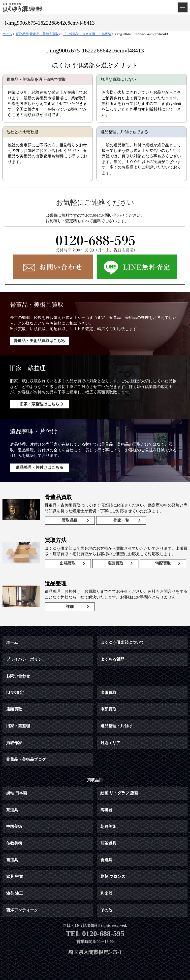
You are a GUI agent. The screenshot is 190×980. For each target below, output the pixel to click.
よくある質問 (112, 659)
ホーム (12, 642)
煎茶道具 (108, 843)
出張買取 (68, 563)
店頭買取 (115, 563)
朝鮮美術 (108, 827)
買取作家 (14, 743)
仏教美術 (14, 843)
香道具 (106, 860)
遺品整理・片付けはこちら (39, 467)
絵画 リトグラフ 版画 (119, 793)
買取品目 (70, 520)
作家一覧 (121, 520)
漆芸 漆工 (15, 893)
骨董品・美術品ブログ (26, 759)
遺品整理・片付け (116, 726)
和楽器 (106, 893)
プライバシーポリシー (26, 659)
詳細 (70, 607)
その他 (106, 910)
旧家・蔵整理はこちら (39, 404)
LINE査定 (15, 693)
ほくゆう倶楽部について (122, 642)
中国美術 (14, 827)
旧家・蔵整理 (18, 726)
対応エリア (110, 743)
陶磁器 (106, 810)
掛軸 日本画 (17, 793)
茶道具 (12, 810)
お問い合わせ (18, 676)
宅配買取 (163, 563)
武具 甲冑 (15, 876)
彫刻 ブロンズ (113, 876)
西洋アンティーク (22, 910)
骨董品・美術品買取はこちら (39, 341)
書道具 (12, 860)
